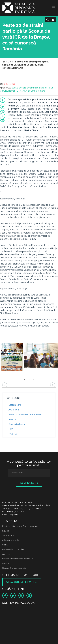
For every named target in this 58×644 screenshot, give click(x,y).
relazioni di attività (11, 540)
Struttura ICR (8, 535)
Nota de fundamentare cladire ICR (18, 559)
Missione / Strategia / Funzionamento (20, 526)
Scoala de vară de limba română (28, 88)
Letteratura (15, 405)
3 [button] (34, 379)
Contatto (6, 563)
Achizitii (6, 554)
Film (11, 429)
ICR (18, 91)
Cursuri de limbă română (33, 91)
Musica (12, 419)
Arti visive (14, 410)
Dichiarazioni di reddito (13, 549)
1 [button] (24, 379)
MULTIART (14, 434)
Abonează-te (29, 483)
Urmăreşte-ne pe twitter (22, 582)
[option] (12, 357)
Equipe (6, 531)
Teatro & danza (17, 424)
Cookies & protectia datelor (14, 568)
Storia (5, 545)
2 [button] (29, 379)
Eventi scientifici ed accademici (25, 415)
